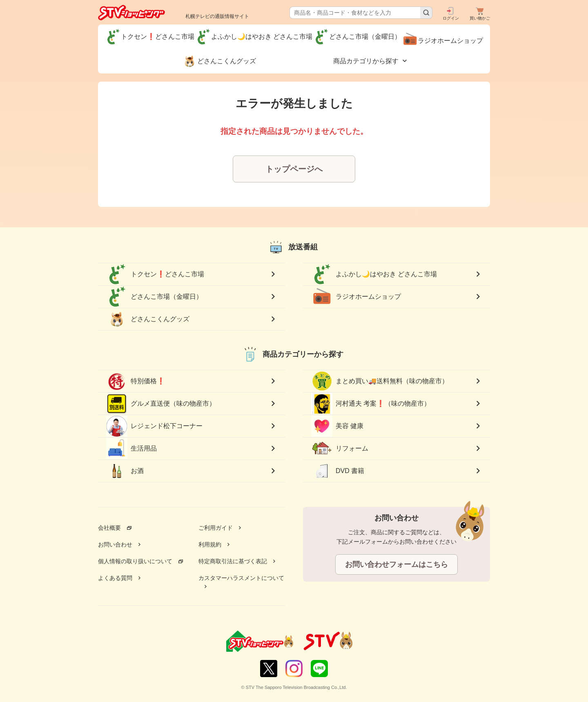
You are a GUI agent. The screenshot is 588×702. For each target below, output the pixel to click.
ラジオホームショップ (356, 297)
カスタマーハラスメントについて (241, 578)
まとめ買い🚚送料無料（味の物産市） (380, 381)
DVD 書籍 (338, 471)
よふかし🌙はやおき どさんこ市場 (374, 274)
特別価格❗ (136, 381)
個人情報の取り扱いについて (135, 561)
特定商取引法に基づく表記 (233, 561)
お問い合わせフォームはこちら (396, 564)
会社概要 (109, 528)
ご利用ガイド (216, 528)
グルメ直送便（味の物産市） (161, 404)
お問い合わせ (115, 544)
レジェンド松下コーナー (154, 426)
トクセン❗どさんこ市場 (155, 274)
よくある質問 (115, 578)
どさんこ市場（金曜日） (154, 297)
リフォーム (340, 449)
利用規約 (210, 544)
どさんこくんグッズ (148, 319)
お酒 (125, 471)
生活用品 (131, 449)
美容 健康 (337, 426)
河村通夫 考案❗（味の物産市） (371, 404)
